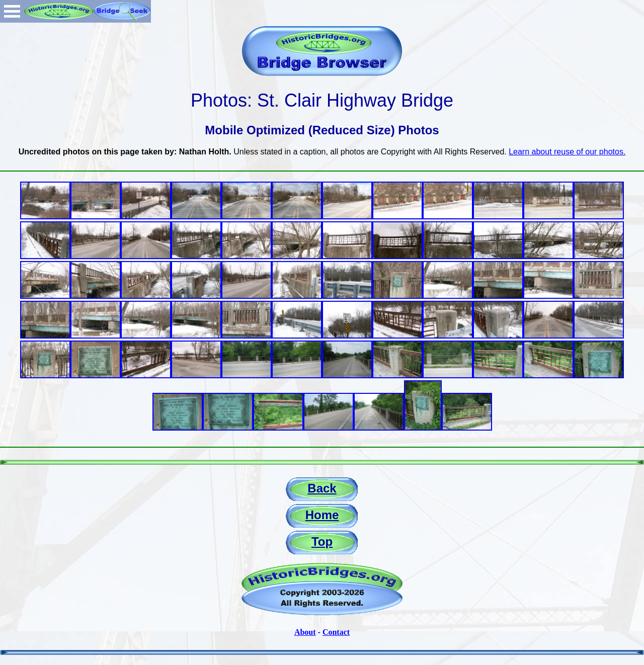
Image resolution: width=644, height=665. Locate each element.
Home (322, 515)
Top (322, 542)
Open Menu (12, 11)
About (305, 632)
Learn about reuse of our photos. (567, 152)
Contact (336, 632)
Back (322, 488)
